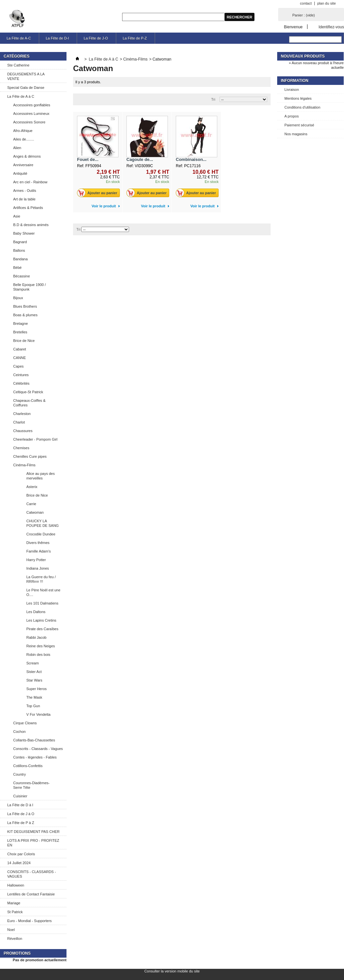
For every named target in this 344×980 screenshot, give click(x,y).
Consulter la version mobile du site (172, 971)
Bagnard (20, 242)
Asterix (32, 487)
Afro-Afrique (23, 131)
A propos (291, 116)
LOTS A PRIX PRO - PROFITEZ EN (33, 843)
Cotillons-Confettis (28, 766)
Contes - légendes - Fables (35, 757)
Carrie (31, 504)
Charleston (22, 414)
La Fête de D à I (20, 805)
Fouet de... (88, 159)
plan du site (327, 3)
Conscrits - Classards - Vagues (38, 749)
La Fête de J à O (21, 814)
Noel (11, 930)
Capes (18, 366)
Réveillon (15, 939)
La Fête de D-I (57, 38)
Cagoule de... (140, 159)
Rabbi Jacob (36, 637)
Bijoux (18, 298)
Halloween (16, 885)
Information (295, 81)
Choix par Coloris (21, 854)
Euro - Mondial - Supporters (29, 921)
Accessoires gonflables (32, 105)
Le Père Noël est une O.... (43, 592)
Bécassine (22, 276)
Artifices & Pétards (28, 208)
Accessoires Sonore (29, 122)
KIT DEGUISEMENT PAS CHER (33, 832)
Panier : (304, 15)
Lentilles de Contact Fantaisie (31, 894)
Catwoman (35, 512)
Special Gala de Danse (26, 88)
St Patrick (15, 912)
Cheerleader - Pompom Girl (35, 439)
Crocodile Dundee (41, 534)
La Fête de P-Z (135, 38)
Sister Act (34, 672)
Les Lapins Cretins (41, 620)
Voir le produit (104, 206)
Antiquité (20, 173)
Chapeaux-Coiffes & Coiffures (29, 403)
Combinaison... (191, 159)
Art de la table (24, 199)
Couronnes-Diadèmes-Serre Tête (31, 785)
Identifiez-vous (331, 27)
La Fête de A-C (19, 38)
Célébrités (21, 383)
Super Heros (37, 689)
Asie (17, 216)
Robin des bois (38, 655)
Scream (33, 663)
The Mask (34, 697)
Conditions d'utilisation (302, 107)
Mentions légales (298, 98)
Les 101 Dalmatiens (42, 603)
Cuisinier (20, 796)
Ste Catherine (18, 65)
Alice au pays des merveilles (40, 476)
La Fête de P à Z (21, 823)
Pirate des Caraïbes (42, 629)
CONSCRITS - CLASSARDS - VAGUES (32, 874)
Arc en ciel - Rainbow (30, 182)
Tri (213, 99)
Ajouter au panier (99, 193)
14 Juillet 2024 (19, 863)
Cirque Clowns (25, 723)
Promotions (17, 953)
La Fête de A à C (21, 96)
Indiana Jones (38, 568)
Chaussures (23, 431)
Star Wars (34, 680)
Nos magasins (296, 134)
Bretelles (20, 332)
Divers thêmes (38, 543)
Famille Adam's (39, 551)
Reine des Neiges (41, 646)
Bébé (17, 268)
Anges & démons (27, 156)
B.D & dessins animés (31, 225)
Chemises (21, 448)
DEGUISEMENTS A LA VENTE (26, 76)
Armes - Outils (25, 191)
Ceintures (21, 375)
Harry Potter (36, 560)
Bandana (20, 259)
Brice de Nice (24, 341)
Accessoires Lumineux (31, 114)
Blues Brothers (25, 306)
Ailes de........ (24, 139)
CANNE (20, 358)
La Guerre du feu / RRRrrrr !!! (41, 579)
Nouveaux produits (303, 56)
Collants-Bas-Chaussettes (34, 740)
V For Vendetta (38, 714)
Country (20, 774)
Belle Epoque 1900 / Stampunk (29, 287)
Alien (17, 148)
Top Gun (33, 706)
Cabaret (20, 349)
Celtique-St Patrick (28, 392)
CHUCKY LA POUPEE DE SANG (42, 523)
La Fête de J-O (96, 38)
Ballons (19, 250)
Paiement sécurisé (299, 125)
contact (306, 3)
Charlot (19, 422)
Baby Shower (24, 233)
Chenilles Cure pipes (30, 456)
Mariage (14, 903)
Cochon (19, 732)
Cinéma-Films (24, 465)
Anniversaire (23, 165)
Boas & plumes (25, 315)
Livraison (292, 90)
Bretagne (21, 323)
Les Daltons (36, 612)
